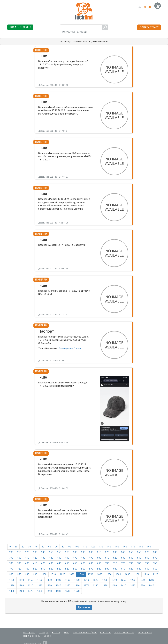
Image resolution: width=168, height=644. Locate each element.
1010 (53, 574)
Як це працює (145, 633)
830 (59, 569)
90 (70, 547)
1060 (100, 574)
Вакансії (48, 636)
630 (51, 563)
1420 (133, 586)
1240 (114, 580)
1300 (21, 586)
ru (144, 7)
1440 (151, 586)
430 (43, 558)
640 (59, 563)
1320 (40, 586)
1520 (77, 591)
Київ (73, 32)
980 (27, 574)
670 (83, 563)
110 (85, 547)
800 (35, 569)
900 (115, 569)
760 (155, 563)
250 (51, 552)
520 (115, 558)
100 (77, 547)
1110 (146, 574)
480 (83, 558)
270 (67, 552)
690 (99, 563)
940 (147, 569)
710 (115, 563)
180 (141, 547)
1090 (128, 574)
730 (131, 563)
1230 (105, 580)
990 (35, 574)
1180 (58, 580)
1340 (58, 586)
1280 (151, 580)
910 (123, 569)
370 (147, 552)
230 (35, 552)
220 (27, 552)
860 (83, 569)
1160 (40, 580)
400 (19, 558)
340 (123, 552)
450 (59, 558)
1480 (40, 591)
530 (123, 558)
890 (107, 569)
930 (139, 569)
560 (147, 558)
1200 (77, 580)
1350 (68, 586)
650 (67, 563)
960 (11, 574)
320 (107, 552)
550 (139, 558)
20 (23, 547)
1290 (12, 586)
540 (131, 558)
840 (67, 569)
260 (59, 552)
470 (75, 558)
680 (91, 563)
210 (19, 552)
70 (56, 547)
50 (43, 547)
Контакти (105, 633)
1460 (21, 591)
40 (36, 547)
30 (30, 547)
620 (43, 563)
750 (147, 563)
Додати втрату (149, 27)
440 (51, 558)
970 (19, 574)
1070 (109, 574)
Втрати (56, 633)
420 (35, 558)
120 (93, 547)
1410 (123, 586)
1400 (114, 586)
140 (109, 547)
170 (133, 547)
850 (75, 569)
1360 (77, 586)
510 (107, 558)
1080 (118, 574)
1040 (81, 574)
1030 (72, 574)
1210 (86, 580)
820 (51, 569)
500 (99, 558)
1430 (142, 586)
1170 (49, 580)
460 (67, 558)
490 (91, 558)
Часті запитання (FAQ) (85, 633)
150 (117, 547)
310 (99, 552)
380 (155, 552)
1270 (142, 580)
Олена (77, 348)
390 (11, 558)
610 (35, 563)
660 (75, 563)
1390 (105, 586)
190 (149, 547)
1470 (31, 591)
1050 (90, 574)
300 (91, 552)
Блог (66, 633)
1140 (21, 580)
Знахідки (44, 633)
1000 (44, 574)
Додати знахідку (20, 27)
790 (27, 569)
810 (43, 569)
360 (139, 552)
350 (131, 552)
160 (125, 547)
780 (19, 569)
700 (107, 563)
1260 (133, 580)
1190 (68, 580)
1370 (86, 586)
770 (11, 569)
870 (91, 569)
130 (101, 547)
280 (75, 552)
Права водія (81, 32)
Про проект (29, 633)
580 (11, 563)
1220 (96, 580)
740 (139, 563)
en (149, 7)
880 (99, 569)
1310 (31, 586)
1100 (137, 574)
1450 (12, 591)
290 (83, 552)
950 (155, 569)
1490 (49, 591)
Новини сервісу (32, 636)
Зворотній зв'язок (124, 633)
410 (27, 558)
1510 (68, 591)
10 (16, 547)
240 (43, 552)
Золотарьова (66, 348)
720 (123, 563)
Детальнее (84, 607)
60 (50, 547)
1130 (12, 580)
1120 (155, 574)
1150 (31, 580)
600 (27, 563)
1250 (123, 580)
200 (11, 552)
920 (131, 569)
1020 (62, 574)
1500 (58, 591)
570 (155, 558)
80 (63, 547)
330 (115, 552)
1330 (49, 586)
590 (19, 563)
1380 (96, 586)
